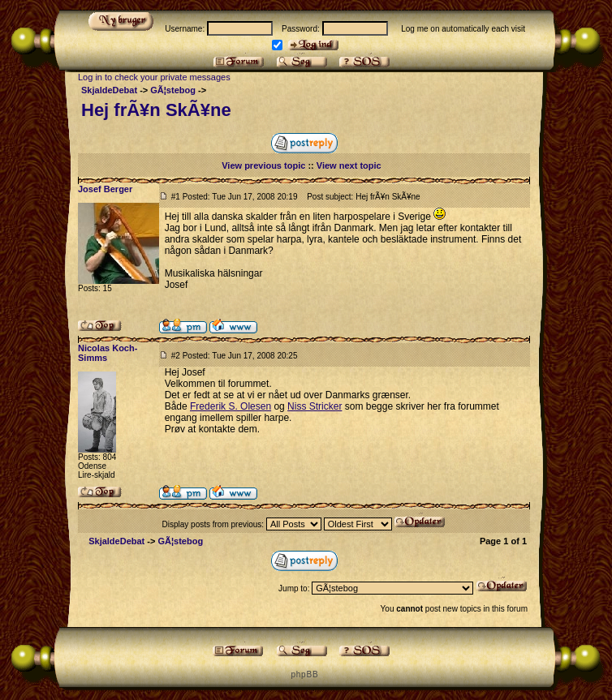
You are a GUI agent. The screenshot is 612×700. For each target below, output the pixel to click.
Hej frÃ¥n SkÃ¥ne (156, 110)
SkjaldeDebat (109, 90)
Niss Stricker (315, 406)
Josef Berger (105, 189)
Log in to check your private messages (154, 77)
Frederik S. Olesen (231, 406)
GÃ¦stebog (173, 90)
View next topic (349, 165)
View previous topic (263, 165)
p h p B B (304, 674)
